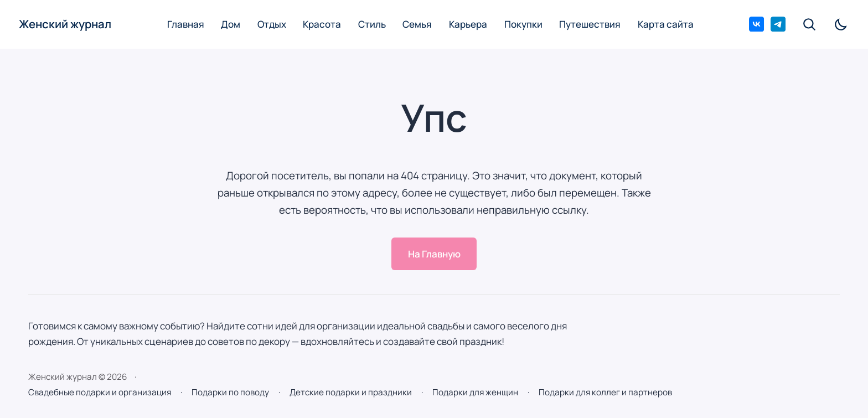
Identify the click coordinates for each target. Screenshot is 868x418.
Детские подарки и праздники (351, 392)
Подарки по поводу (230, 392)
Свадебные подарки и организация (100, 392)
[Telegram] (778, 24)
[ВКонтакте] (756, 24)
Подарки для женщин (475, 392)
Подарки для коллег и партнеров (605, 392)
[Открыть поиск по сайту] (810, 24)
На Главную (434, 254)
